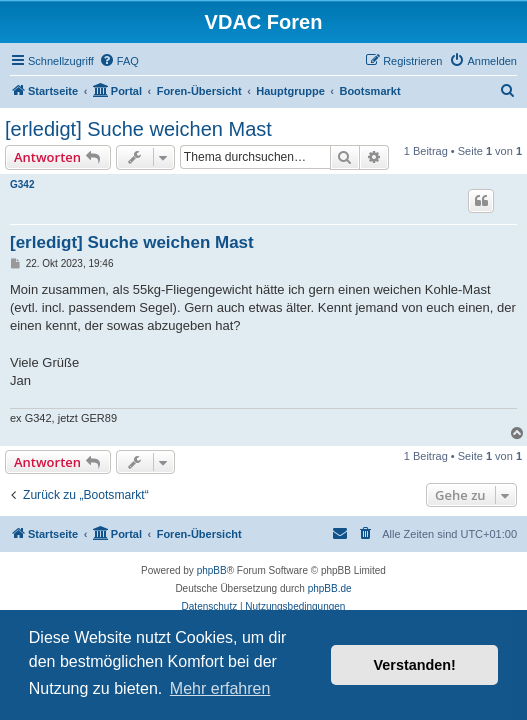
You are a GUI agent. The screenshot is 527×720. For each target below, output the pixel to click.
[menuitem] (119, 61)
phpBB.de (330, 588)
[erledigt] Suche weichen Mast (138, 129)
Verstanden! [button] (415, 665)
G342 (22, 184)
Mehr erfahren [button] (220, 688)
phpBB (212, 570)
